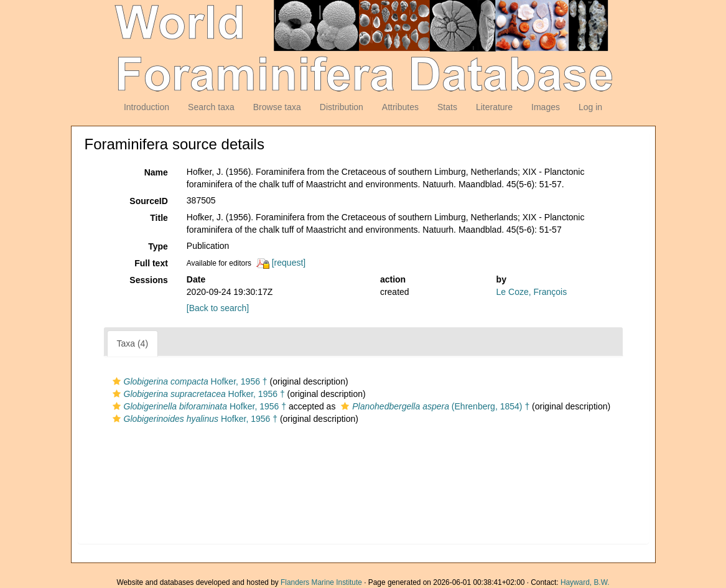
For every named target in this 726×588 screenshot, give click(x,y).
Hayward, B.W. (585, 582)
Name (156, 172)
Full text (151, 263)
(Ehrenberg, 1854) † (434, 406)
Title (159, 218)
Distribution (342, 107)
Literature (494, 107)
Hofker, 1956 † (188, 381)
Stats (447, 107)
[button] (117, 381)
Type (158, 246)
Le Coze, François (532, 292)
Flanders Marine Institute (321, 582)
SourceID (148, 201)
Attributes (400, 107)
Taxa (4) (133, 343)
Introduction (147, 107)
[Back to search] (218, 308)
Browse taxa (277, 107)
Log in (590, 107)
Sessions (148, 280)
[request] (289, 263)
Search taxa (211, 107)
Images (546, 107)
